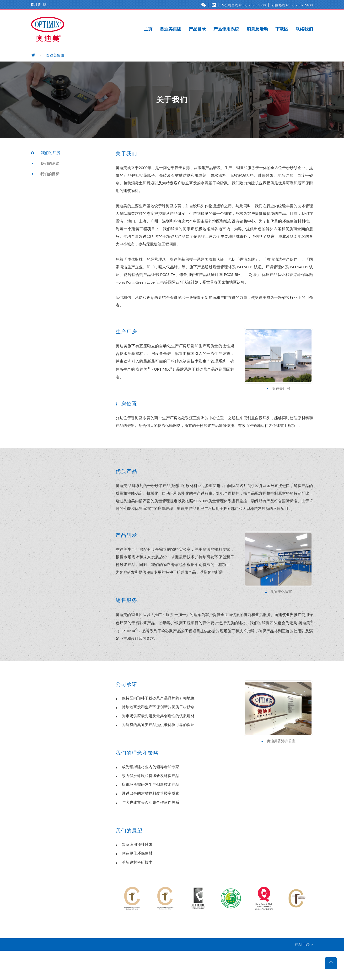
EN (33, 5)
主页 (148, 29)
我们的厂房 (51, 153)
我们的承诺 (50, 163)
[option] (132, 898)
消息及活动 (257, 29)
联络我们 (304, 29)
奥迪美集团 (171, 29)
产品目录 (197, 29)
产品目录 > (304, 944)
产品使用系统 (226, 29)
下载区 (282, 29)
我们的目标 (50, 174)
